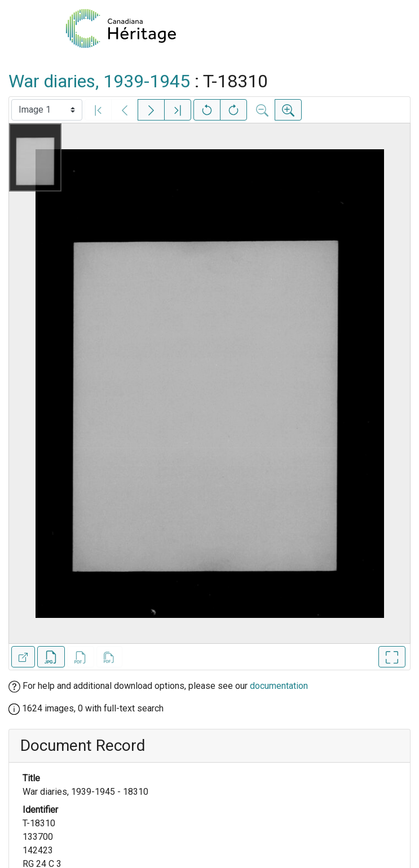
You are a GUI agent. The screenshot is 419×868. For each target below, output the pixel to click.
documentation (279, 686)
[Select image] (47, 110)
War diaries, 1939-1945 (99, 81)
